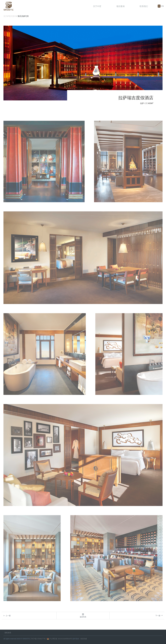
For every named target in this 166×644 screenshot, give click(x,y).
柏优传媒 (84, 639)
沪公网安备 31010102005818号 (60, 639)
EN (163, 6)
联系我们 (144, 6)
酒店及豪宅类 (23, 16)
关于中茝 (97, 6)
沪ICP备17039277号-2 (39, 639)
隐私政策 (8, 633)
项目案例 (120, 6)
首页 (5, 16)
